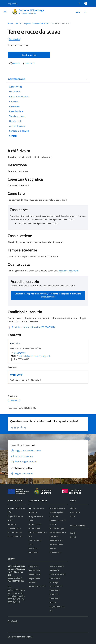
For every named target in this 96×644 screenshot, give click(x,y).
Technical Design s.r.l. (25, 637)
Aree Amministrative (16, 508)
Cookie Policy (55, 578)
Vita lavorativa (55, 552)
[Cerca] (85, 12)
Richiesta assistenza (37, 586)
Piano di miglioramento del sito (57, 607)
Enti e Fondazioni (15, 532)
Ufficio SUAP (16, 375)
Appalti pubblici (35, 524)
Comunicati (75, 512)
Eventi (73, 537)
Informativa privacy (57, 574)
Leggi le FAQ (34, 566)
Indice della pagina (48, 79)
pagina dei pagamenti (68, 271)
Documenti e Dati (15, 536)
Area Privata (13, 621)
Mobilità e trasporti (57, 528)
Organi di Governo (15, 516)
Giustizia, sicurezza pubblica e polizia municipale (57, 512)
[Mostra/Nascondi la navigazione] (5, 12)
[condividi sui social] (14, 63)
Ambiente (33, 512)
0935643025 (18, 353)
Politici (10, 520)
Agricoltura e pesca (36, 508)
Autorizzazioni (34, 528)
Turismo (53, 548)
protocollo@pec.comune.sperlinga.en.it (16, 591)
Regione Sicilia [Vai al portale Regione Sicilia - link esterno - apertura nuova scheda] (13, 3)
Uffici (10, 512)
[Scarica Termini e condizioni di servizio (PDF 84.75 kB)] (31, 327)
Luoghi (73, 533)
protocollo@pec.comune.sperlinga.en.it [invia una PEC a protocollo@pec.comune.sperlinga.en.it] (34, 356)
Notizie (73, 508)
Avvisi (73, 516)
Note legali (54, 582)
